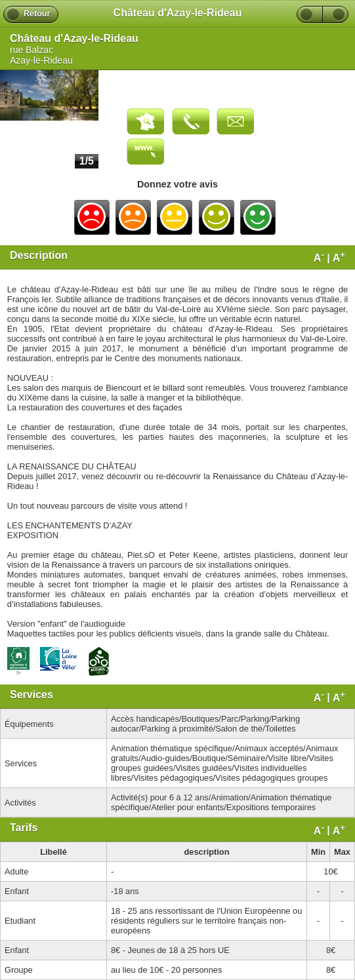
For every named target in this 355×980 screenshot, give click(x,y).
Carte (145, 122)
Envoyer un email (235, 122)
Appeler (191, 122)
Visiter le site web (145, 152)
